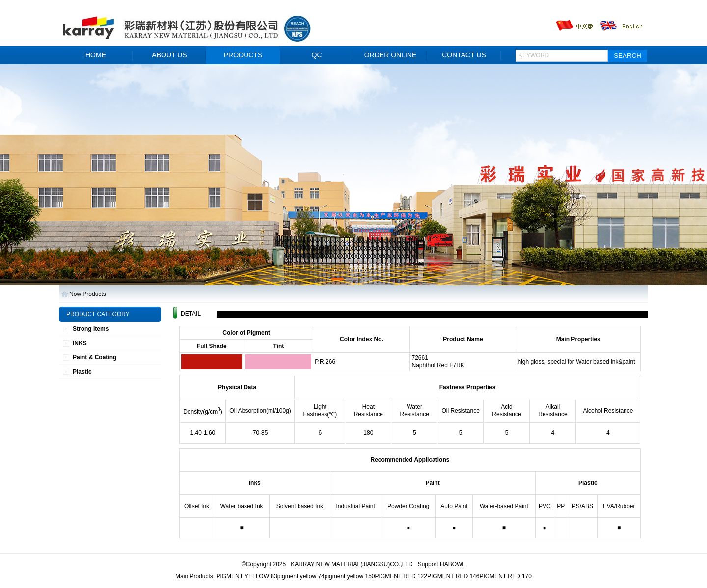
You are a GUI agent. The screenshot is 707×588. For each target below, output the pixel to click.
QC (317, 55)
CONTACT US (464, 55)
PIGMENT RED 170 (505, 576)
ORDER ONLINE (391, 55)
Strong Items (91, 329)
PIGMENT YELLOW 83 (246, 576)
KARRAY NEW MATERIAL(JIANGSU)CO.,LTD (352, 564)
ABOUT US (169, 55)
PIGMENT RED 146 (453, 576)
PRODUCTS (243, 55)
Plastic (82, 372)
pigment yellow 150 (350, 576)
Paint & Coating (95, 357)
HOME (96, 55)
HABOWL (453, 564)
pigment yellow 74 (301, 576)
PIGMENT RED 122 (401, 576)
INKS (80, 343)
